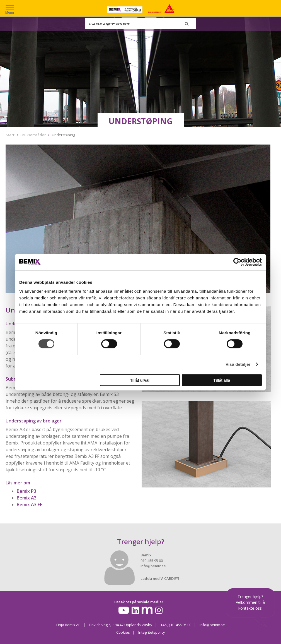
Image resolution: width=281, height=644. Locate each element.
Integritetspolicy (152, 632)
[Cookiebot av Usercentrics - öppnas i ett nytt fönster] (237, 262)
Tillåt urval (140, 380)
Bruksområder (33, 135)
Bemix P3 (26, 491)
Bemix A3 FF (29, 504)
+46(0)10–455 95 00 (176, 625)
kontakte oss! (250, 608)
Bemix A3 (27, 498)
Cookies (123, 632)
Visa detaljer (238, 364)
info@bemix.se (212, 625)
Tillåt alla (222, 380)
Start (10, 135)
